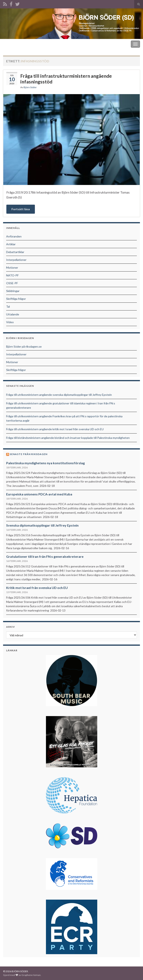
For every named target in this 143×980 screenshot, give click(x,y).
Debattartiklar (15, 252)
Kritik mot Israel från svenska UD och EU (37, 588)
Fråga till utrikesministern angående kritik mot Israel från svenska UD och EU (55, 429)
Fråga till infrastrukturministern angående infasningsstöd (66, 79)
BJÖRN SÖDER (14, 44)
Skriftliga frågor (16, 299)
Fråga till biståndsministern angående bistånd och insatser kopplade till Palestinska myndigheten (68, 438)
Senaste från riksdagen (29, 454)
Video (10, 322)
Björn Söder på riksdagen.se (24, 346)
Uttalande (13, 314)
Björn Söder (30, 87)
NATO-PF (12, 275)
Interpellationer (16, 260)
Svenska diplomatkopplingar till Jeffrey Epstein (42, 525)
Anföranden (14, 236)
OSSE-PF (12, 283)
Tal (8, 306)
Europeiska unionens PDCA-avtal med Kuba (39, 494)
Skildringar (13, 291)
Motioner (12, 268)
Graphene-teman (31, 975)
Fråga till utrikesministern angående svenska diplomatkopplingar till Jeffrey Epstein (59, 395)
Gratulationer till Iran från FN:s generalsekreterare (45, 556)
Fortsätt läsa (21, 209)
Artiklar (11, 244)
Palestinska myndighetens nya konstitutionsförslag (45, 463)
